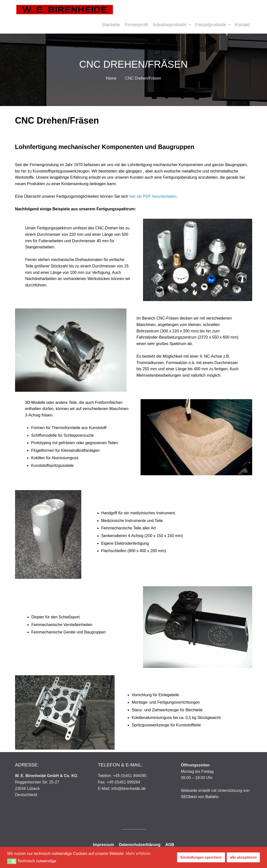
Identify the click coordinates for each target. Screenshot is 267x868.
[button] (12, 861)
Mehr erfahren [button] (138, 854)
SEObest (189, 797)
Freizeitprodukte (211, 25)
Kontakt (242, 25)
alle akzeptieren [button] (243, 857)
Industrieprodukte (170, 25)
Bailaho (212, 797)
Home (111, 78)
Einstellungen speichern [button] (201, 857)
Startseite (111, 25)
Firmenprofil (136, 25)
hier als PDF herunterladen (153, 196)
